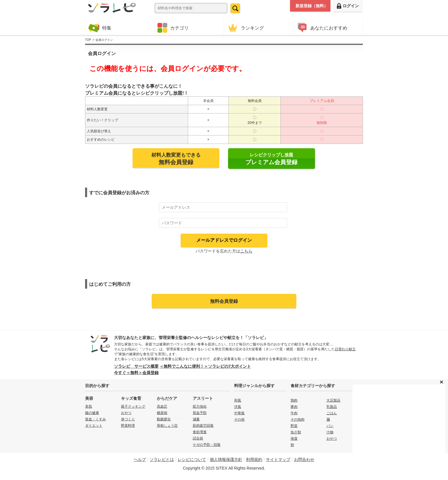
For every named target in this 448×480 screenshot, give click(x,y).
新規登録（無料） (312, 6)
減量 (196, 419)
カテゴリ (173, 28)
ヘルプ (140, 459)
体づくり (128, 419)
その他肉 (298, 419)
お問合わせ (304, 459)
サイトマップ (278, 459)
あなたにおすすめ (322, 28)
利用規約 (254, 459)
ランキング (245, 28)
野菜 (294, 426)
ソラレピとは (162, 459)
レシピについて (192, 459)
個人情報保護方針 (226, 459)
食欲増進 (200, 432)
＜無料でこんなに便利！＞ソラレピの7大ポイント (205, 366)
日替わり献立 (345, 349)
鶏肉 (294, 400)
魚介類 (296, 432)
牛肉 (294, 413)
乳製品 (332, 407)
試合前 (198, 438)
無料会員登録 (224, 301)
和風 (238, 400)
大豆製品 (333, 400)
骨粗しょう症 (167, 426)
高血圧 (162, 406)
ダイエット (94, 426)
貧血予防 (200, 413)
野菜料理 (128, 426)
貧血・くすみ (96, 419)
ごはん (332, 413)
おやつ (126, 413)
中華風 (239, 413)
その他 (239, 419)
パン (330, 426)
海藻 (294, 439)
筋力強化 (200, 406)
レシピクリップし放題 (271, 159)
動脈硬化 (164, 419)
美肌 (89, 406)
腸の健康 (92, 413)
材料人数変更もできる (176, 159)
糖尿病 (162, 413)
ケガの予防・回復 (207, 445)
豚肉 (294, 407)
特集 (100, 28)
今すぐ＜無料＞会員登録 (136, 373)
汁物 (330, 432)
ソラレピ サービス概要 (136, 366)
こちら (246, 251)
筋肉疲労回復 (203, 426)
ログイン (348, 6)
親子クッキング (133, 406)
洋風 (238, 407)
